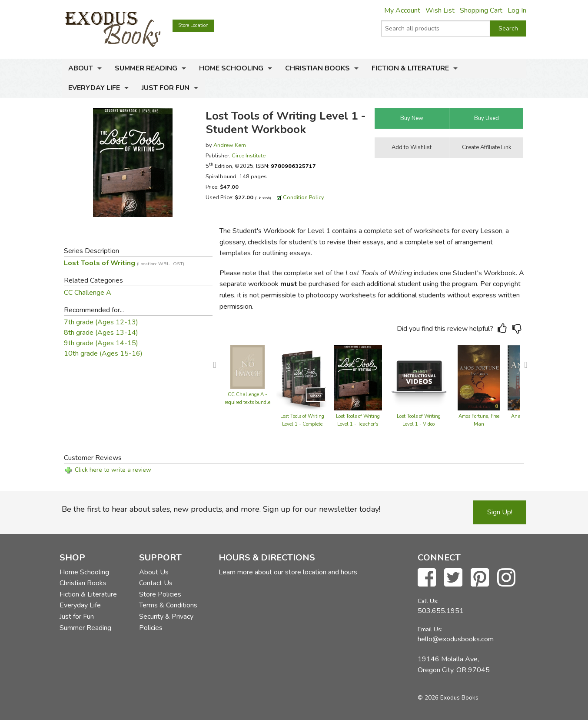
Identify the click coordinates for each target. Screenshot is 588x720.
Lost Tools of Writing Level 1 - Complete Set (302, 424)
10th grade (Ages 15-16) (103, 353)
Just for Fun (166, 88)
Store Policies (160, 594)
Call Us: (428, 601)
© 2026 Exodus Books (448, 698)
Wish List (440, 10)
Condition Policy (304, 197)
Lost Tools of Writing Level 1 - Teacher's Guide (358, 424)
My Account (402, 10)
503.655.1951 (441, 611)
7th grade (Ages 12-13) (101, 322)
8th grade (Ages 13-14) (101, 333)
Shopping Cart (481, 10)
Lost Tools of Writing (124, 263)
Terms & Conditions (168, 605)
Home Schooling (231, 68)
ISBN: (286, 166)
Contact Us (156, 583)
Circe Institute (249, 155)
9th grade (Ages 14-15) (101, 343)
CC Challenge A (88, 293)
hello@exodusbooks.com (456, 639)
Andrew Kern (230, 145)
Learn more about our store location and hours (288, 572)
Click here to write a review (113, 470)
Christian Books (317, 68)
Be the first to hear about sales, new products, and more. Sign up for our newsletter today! (221, 509)
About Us (154, 572)
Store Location (193, 25)
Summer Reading (146, 68)
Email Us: (430, 629)
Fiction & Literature (410, 68)
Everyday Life (94, 88)
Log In (517, 10)
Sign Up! (500, 512)
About (81, 68)
